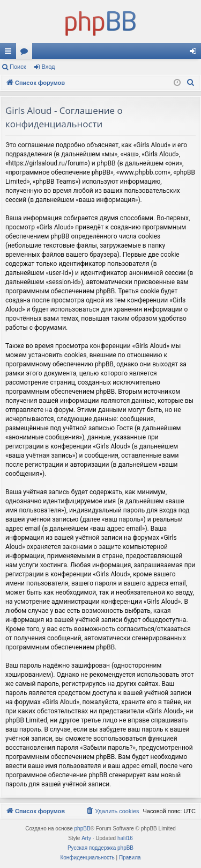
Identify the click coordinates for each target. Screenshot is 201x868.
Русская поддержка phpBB (100, 848)
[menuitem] (191, 83)
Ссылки (10, 53)
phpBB (83, 829)
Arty (86, 838)
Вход (49, 67)
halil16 (125, 838)
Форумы (26, 53)
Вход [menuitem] (195, 53)
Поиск (18, 67)
